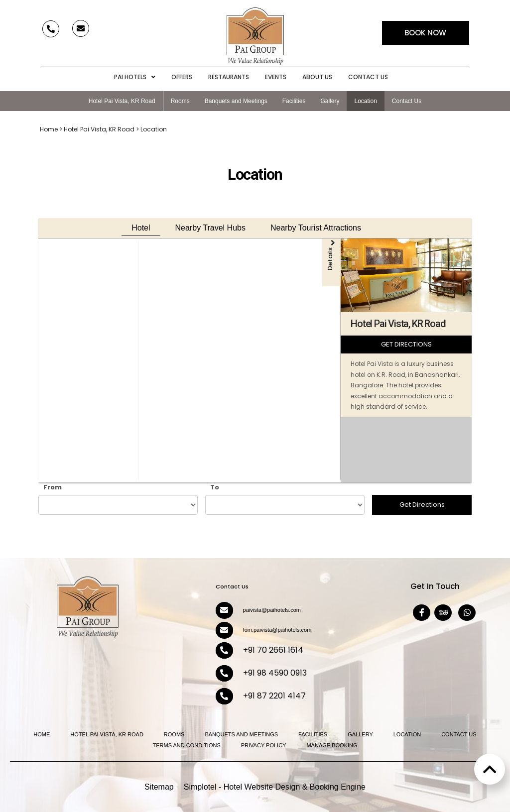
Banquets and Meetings (236, 101)
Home (49, 129)
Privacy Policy (264, 745)
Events (276, 77)
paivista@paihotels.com (272, 610)
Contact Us (368, 77)
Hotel (141, 228)
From (53, 487)
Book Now (425, 33)
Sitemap (159, 787)
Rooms (180, 101)
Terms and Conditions (186, 745)
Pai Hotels (135, 77)
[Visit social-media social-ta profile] (443, 613)
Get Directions (422, 505)
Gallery (330, 101)
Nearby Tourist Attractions (316, 228)
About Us (317, 77)
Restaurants (229, 77)
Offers (182, 77)
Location (365, 101)
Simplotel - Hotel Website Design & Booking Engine (275, 787)
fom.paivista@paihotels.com (277, 630)
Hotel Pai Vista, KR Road (122, 101)
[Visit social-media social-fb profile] (422, 613)
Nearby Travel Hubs (210, 228)
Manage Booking (332, 745)
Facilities (294, 101)
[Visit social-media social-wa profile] (467, 613)
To (215, 487)
